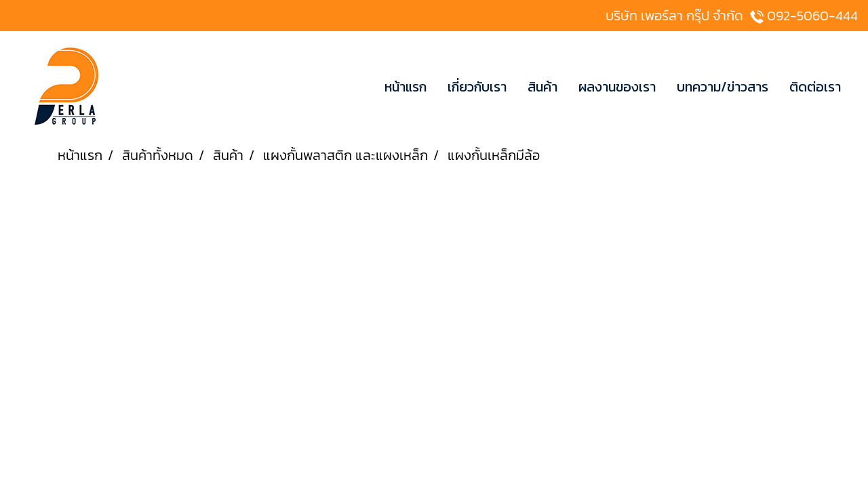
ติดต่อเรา (815, 87)
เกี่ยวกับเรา (477, 87)
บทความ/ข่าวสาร (723, 87)
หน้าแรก (406, 87)
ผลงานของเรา (617, 87)
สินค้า (542, 87)
